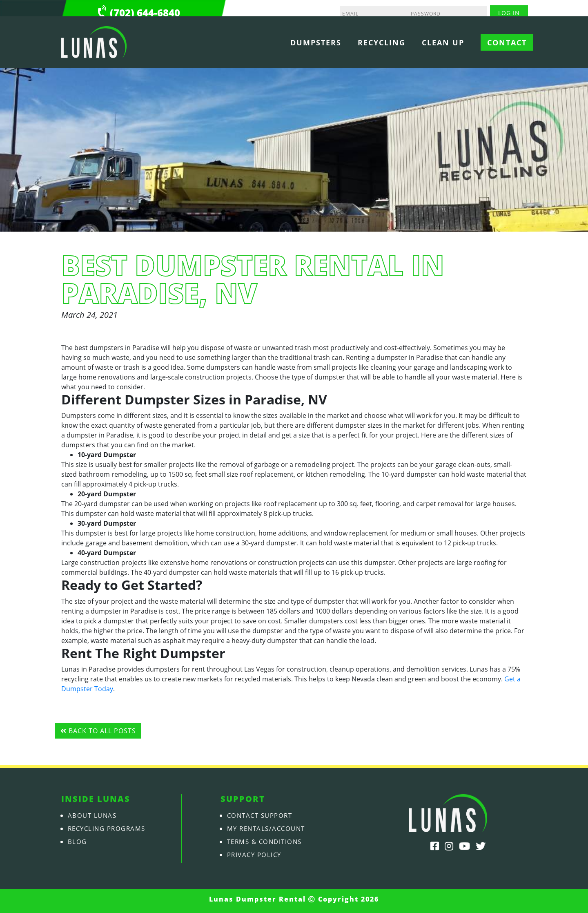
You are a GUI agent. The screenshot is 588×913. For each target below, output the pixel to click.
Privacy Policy (257, 855)
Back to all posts (98, 731)
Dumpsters (316, 42)
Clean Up (443, 42)
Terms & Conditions (268, 842)
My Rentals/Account (270, 828)
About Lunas (94, 815)
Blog (78, 842)
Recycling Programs (111, 828)
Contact (507, 42)
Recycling (382, 42)
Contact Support (263, 815)
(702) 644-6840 (145, 12)
